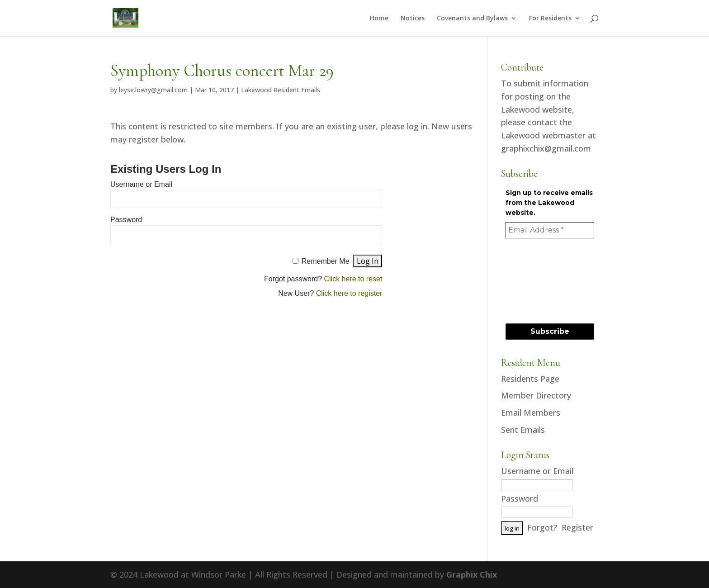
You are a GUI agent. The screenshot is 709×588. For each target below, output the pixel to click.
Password (126, 220)
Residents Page (530, 379)
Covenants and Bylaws (472, 19)
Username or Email (141, 184)
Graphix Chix (472, 574)
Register (577, 527)
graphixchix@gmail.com (546, 148)
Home (379, 19)
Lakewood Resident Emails (281, 90)
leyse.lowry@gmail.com (153, 90)
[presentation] (543, 280)
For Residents (550, 19)
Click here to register (349, 293)
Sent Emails (523, 430)
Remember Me (326, 261)
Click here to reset (353, 279)
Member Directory (536, 395)
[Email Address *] (550, 230)
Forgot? (542, 527)
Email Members (531, 413)
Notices (413, 19)
